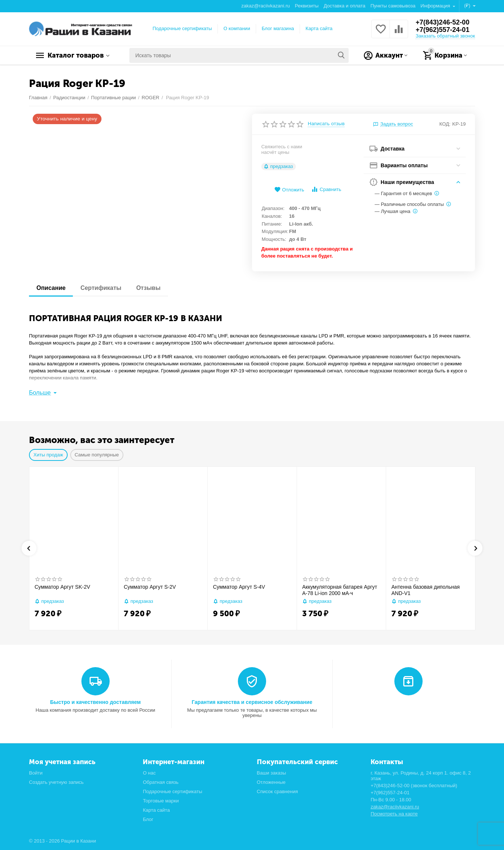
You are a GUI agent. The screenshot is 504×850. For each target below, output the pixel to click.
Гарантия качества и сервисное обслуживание (252, 702)
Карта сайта (319, 28)
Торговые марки (161, 801)
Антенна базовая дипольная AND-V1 (426, 590)
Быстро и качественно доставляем (96, 702)
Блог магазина (278, 28)
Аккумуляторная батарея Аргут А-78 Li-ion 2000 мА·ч (340, 590)
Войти (36, 773)
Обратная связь (161, 782)
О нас (149, 773)
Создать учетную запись (56, 782)
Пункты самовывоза (393, 6)
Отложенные (271, 782)
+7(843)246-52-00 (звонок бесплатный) (414, 786)
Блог (148, 819)
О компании (237, 28)
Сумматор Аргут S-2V (150, 587)
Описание (51, 288)
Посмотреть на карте (394, 814)
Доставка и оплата (345, 6)
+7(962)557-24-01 (442, 30)
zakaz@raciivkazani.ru (265, 6)
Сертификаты (101, 288)
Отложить (289, 190)
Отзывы (148, 288)
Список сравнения (277, 791)
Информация (436, 6)
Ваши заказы (272, 773)
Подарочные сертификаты (182, 28)
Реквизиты (307, 6)
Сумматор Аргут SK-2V (62, 587)
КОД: (445, 124)
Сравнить (326, 189)
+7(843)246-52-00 (442, 22)
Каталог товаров (76, 55)
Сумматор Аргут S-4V (239, 587)
